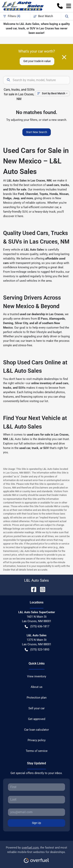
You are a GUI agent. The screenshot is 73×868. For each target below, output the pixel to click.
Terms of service (37, 751)
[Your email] (36, 812)
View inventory (37, 676)
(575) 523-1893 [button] (37, 650)
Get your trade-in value (37, 61)
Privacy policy (37, 740)
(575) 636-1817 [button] (37, 626)
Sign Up (36, 823)
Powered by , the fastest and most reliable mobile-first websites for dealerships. (36, 853)
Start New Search (37, 132)
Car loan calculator (36, 730)
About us (37, 687)
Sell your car (36, 708)
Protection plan (37, 698)
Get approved (37, 719)
